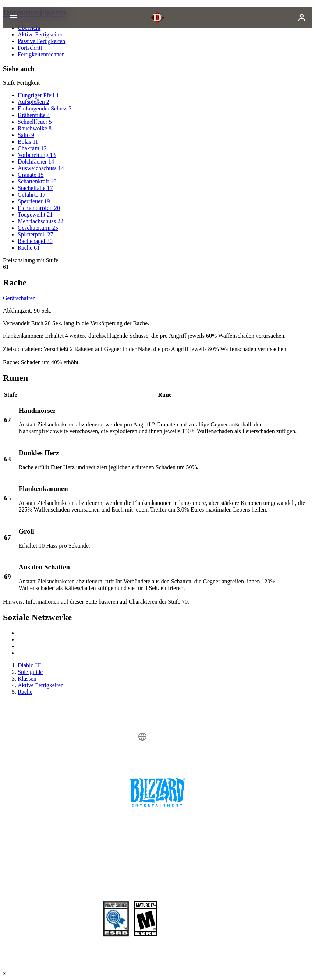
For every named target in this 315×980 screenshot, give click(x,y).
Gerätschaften (19, 298)
